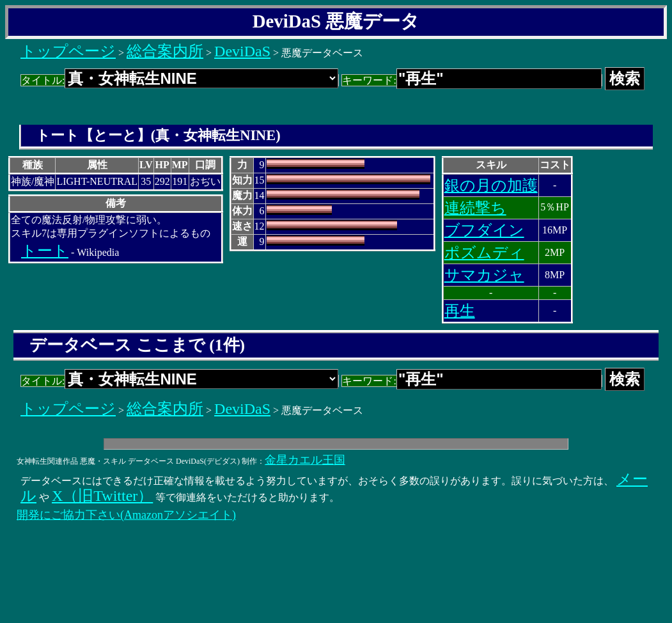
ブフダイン (484, 230)
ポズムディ (484, 253)
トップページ (68, 51)
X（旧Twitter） (102, 496)
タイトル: (180, 80)
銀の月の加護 (491, 185)
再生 (460, 311)
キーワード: (472, 80)
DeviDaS (242, 51)
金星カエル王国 (305, 460)
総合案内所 (165, 51)
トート (45, 251)
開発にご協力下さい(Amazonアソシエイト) (126, 515)
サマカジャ (484, 275)
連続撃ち (475, 208)
